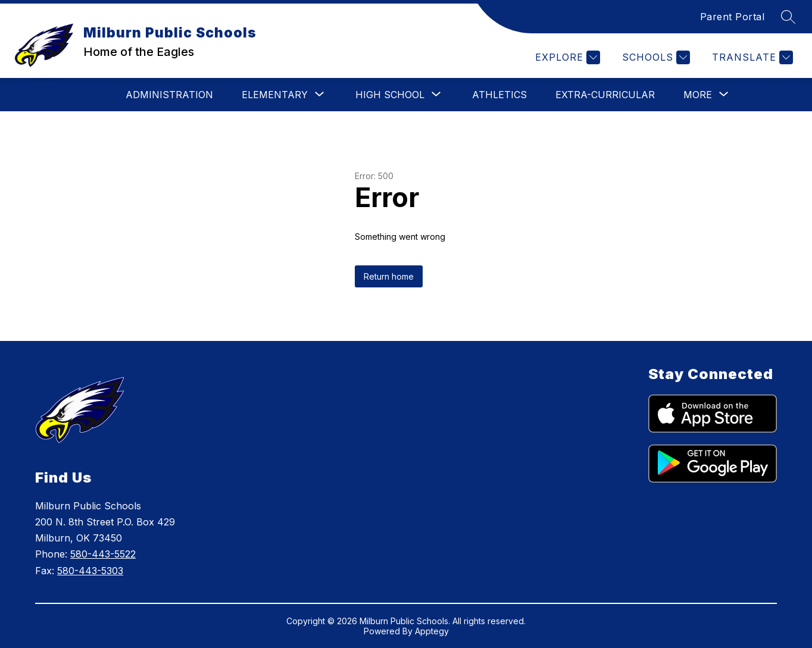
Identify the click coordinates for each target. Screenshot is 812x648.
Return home (389, 276)
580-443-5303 (90, 571)
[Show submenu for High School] (390, 95)
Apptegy (432, 631)
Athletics (499, 95)
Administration (169, 95)
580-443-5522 (103, 554)
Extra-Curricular (605, 95)
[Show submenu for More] (698, 95)
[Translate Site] (751, 57)
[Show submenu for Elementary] (275, 95)
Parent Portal (733, 17)
